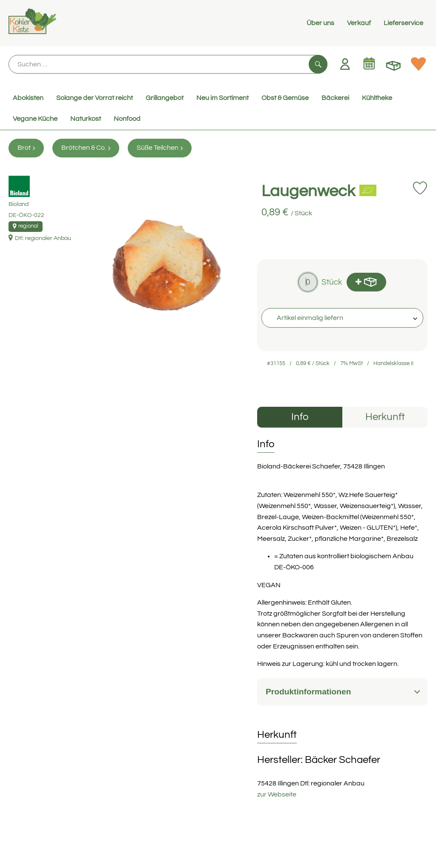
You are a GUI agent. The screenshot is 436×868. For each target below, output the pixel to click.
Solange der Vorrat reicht (95, 98)
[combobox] (342, 318)
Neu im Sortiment (222, 98)
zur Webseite (277, 794)
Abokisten (28, 98)
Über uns (320, 23)
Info (300, 417)
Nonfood (127, 119)
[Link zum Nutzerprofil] (345, 64)
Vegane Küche (35, 119)
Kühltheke (377, 98)
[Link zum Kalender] (369, 64)
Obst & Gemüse (285, 98)
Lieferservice (403, 23)
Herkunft (385, 417)
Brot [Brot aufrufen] (26, 148)
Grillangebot (165, 98)
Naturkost (86, 119)
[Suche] (168, 64)
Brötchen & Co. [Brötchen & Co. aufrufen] (86, 148)
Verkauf (359, 23)
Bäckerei (335, 98)
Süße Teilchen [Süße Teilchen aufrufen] (160, 148)
